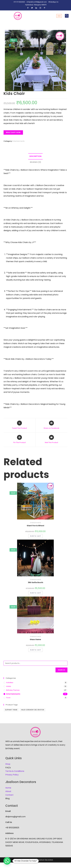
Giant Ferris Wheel (35, 526)
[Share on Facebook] (51, 425)
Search (61, 670)
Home (8, 788)
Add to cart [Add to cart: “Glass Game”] (35, 650)
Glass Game (35, 639)
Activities (10, 683)
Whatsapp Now (13, 132)
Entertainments (19, 141)
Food (8, 698)
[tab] (35, 156)
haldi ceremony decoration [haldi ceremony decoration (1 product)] (33, 710)
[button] (7, 861)
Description (35, 156)
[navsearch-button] (67, 16)
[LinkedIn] (36, 8)
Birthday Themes (13, 690)
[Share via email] (51, 439)
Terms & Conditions (15, 771)
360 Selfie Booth (35, 582)
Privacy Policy (12, 775)
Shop (8, 764)
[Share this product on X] (19, 425)
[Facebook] (28, 8)
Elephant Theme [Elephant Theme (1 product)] (11, 710)
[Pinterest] (44, 8)
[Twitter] (32, 8)
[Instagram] (40, 8)
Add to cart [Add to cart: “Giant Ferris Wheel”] (35, 536)
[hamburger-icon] (59, 16)
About (8, 791)
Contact (9, 795)
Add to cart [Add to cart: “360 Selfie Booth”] (35, 593)
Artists (9, 686)
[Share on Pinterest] (19, 439)
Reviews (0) (35, 162)
